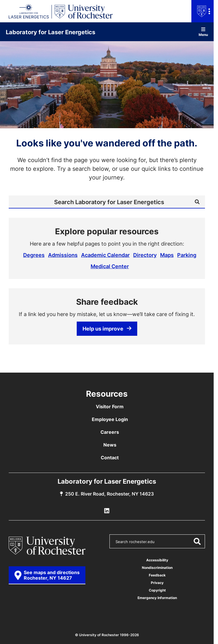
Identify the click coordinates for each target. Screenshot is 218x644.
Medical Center (110, 266)
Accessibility (157, 560)
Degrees (34, 255)
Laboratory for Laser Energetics (51, 32)
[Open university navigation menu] (203, 11)
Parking (187, 255)
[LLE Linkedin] (107, 511)
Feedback (157, 575)
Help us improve (107, 329)
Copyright (157, 590)
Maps (167, 255)
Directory (145, 255)
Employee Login (110, 419)
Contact (110, 458)
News (110, 445)
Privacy (157, 583)
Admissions (63, 255)
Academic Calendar (105, 255)
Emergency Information (157, 598)
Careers (110, 432)
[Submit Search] (197, 202)
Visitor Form (110, 407)
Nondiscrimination (157, 568)
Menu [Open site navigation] (203, 32)
